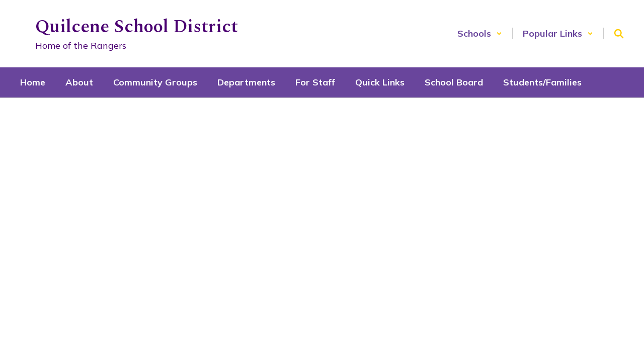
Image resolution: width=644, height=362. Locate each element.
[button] (480, 33)
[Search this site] (619, 34)
